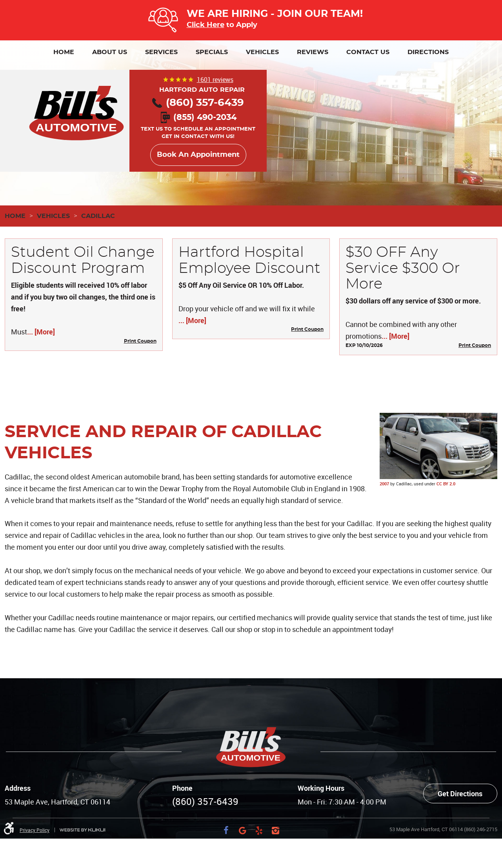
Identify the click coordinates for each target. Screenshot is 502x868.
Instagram (276, 830)
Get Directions (460, 794)
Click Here (206, 25)
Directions (428, 52)
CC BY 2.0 (446, 484)
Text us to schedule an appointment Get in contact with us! (198, 128)
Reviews (313, 52)
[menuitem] (64, 52)
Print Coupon (140, 341)
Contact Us (368, 52)
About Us (110, 52)
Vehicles (262, 52)
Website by (82, 830)
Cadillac (98, 216)
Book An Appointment (198, 155)
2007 (384, 484)
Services (161, 52)
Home (64, 52)
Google (243, 830)
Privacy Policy (35, 830)
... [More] (41, 332)
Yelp (259, 830)
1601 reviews (215, 80)
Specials (212, 52)
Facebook (226, 830)
